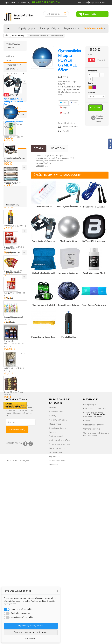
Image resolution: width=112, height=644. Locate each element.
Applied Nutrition (14, 72)
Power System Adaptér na (43, 241)
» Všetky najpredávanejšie (12, 480)
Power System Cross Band (43, 337)
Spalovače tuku (56, 568)
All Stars (10, 55)
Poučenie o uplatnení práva (95, 565)
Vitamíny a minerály (58, 577)
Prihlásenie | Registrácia (88, 3)
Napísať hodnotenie (67, 123)
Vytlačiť (66, 131)
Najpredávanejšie (15, 190)
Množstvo (93, 71)
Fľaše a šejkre (13, 509)
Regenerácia (70, 29)
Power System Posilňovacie (94, 305)
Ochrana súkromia (92, 586)
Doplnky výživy (26, 29)
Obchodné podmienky (93, 569)
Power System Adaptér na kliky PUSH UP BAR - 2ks (14, 127)
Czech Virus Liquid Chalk (94, 273)
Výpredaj (9, 532)
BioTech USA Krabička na (94, 241)
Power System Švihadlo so (69, 207)
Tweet (63, 103)
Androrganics (13, 64)
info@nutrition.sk (96, 616)
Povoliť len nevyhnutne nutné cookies (31, 632)
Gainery (53, 572)
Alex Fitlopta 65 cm (69, 241)
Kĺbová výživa (55, 581)
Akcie (8, 527)
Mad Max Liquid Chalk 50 (43, 305)
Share (74, 103)
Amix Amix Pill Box (43, 207)
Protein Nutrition (69, 337)
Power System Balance (69, 305)
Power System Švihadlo (94, 207)
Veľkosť (92, 93)
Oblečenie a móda (94, 29)
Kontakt (104, 3)
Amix (9, 59)
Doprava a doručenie (93, 573)
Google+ (64, 108)
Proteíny (53, 564)
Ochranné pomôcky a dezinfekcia (14, 539)
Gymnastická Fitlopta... (14, 173)
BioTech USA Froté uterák (43, 273)
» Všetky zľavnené (12, 137)
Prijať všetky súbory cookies (31, 626)
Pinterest (64, 113)
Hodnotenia (57, 149)
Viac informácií (31, 638)
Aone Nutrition (13, 68)
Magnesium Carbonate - (69, 273)
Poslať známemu (70, 127)
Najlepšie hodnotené (14, 523)
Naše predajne (90, 561)
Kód (60, 77)
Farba (91, 83)
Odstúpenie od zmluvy (93, 582)
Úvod (8, 29)
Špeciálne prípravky (58, 585)
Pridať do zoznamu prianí (100, 119)
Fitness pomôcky (48, 29)
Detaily (39, 149)
